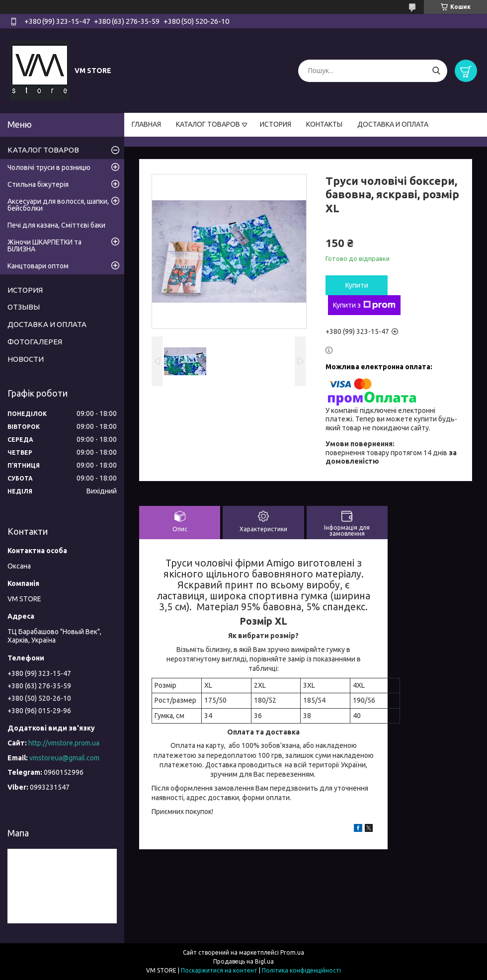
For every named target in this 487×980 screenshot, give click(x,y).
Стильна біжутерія (38, 184)
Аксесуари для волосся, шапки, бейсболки (58, 205)
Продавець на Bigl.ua (243, 961)
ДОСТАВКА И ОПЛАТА (393, 124)
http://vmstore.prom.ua (64, 743)
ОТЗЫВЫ (24, 307)
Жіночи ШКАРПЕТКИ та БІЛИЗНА (44, 245)
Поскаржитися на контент (219, 970)
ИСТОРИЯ (276, 124)
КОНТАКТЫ (324, 124)
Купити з (364, 305)
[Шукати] (436, 71)
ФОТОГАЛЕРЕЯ (35, 342)
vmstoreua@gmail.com (64, 758)
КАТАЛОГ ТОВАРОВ (208, 124)
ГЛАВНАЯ (146, 124)
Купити (357, 285)
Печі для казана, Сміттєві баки (56, 225)
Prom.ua (292, 952)
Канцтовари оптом (38, 266)
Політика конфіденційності (301, 970)
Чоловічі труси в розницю (49, 167)
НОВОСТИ (26, 359)
